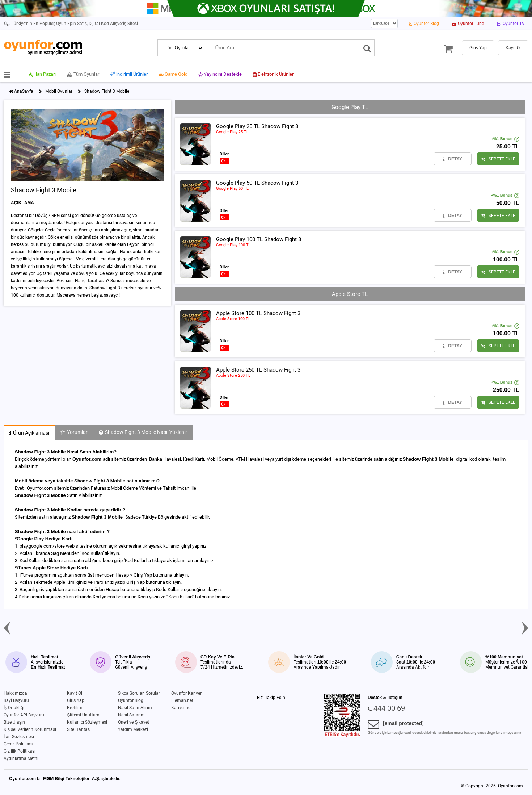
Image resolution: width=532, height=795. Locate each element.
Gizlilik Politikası (20, 751)
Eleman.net (182, 700)
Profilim (75, 708)
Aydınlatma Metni (21, 758)
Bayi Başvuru (16, 700)
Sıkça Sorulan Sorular (139, 693)
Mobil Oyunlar (59, 91)
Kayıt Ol (75, 693)
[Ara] (367, 48)
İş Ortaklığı (14, 708)
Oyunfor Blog (131, 700)
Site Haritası (79, 729)
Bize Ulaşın (14, 722)
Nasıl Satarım (131, 715)
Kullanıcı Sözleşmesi (87, 722)
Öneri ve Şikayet (134, 722)
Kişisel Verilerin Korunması (30, 729)
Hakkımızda (15, 693)
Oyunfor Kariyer (186, 693)
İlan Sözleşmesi (19, 737)
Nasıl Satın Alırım (135, 708)
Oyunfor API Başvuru (24, 715)
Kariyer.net (181, 708)
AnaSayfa (24, 91)
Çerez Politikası (19, 744)
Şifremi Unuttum (83, 715)
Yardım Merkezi (133, 729)
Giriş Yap (76, 700)
